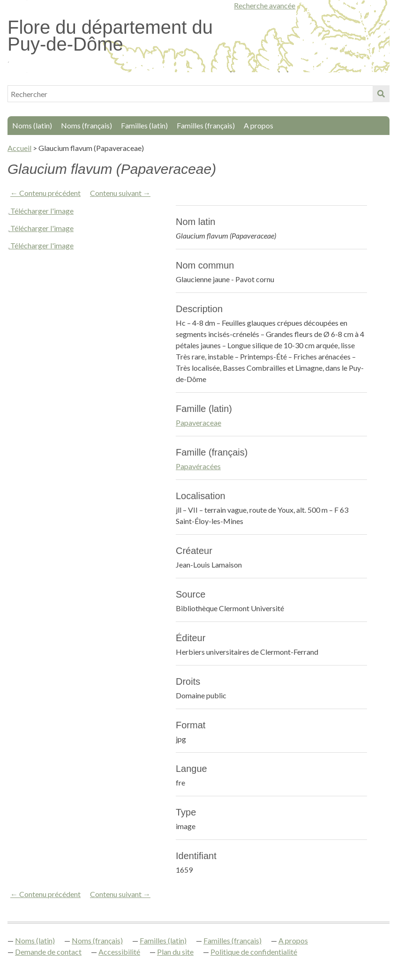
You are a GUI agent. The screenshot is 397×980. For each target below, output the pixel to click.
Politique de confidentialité (254, 952)
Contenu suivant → (120, 193)
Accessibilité (119, 952)
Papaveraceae (198, 423)
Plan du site (175, 952)
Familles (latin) (144, 125)
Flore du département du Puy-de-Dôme (110, 36)
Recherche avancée (265, 5)
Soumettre (381, 94)
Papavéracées (198, 466)
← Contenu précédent (45, 193)
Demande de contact (48, 952)
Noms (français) (86, 125)
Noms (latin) (32, 125)
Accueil (19, 148)
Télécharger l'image (42, 211)
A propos (258, 125)
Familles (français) (206, 125)
